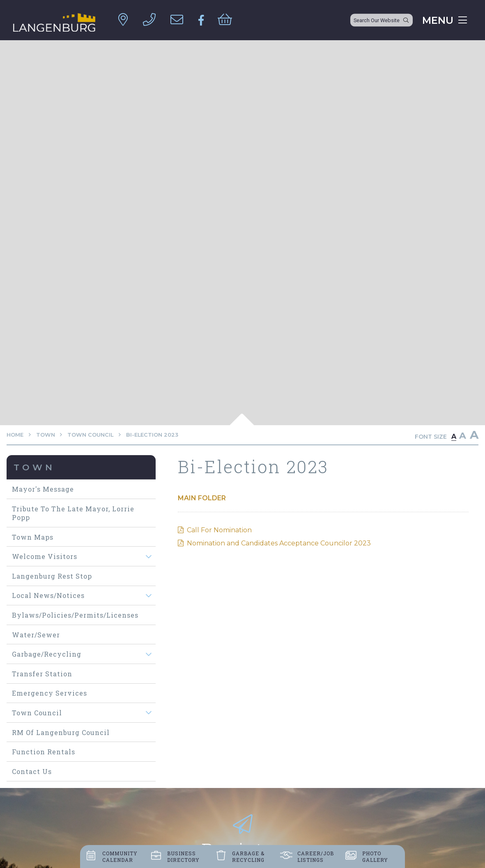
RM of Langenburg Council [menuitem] (61, 732)
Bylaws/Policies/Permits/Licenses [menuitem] (75, 615)
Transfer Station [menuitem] (42, 674)
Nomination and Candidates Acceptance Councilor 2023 (279, 543)
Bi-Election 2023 (152, 435)
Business (183, 857)
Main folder (202, 498)
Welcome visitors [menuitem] (45, 556)
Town (46, 435)
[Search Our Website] (382, 20)
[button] (149, 557)
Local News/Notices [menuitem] (48, 595)
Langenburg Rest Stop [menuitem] (52, 576)
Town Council (90, 435)
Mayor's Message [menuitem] (43, 489)
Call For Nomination (219, 530)
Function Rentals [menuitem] (44, 752)
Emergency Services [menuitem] (49, 693)
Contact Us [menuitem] (32, 771)
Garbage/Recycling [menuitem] (47, 654)
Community (120, 857)
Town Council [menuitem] (37, 713)
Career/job (316, 857)
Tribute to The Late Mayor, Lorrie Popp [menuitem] (73, 513)
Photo (375, 857)
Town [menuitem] (34, 467)
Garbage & (248, 857)
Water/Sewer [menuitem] (36, 635)
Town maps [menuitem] (33, 537)
